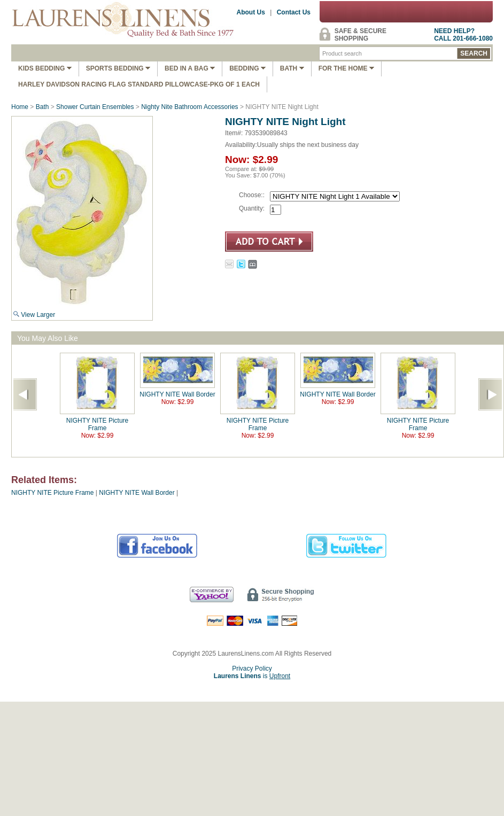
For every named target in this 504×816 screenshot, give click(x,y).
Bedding (247, 68)
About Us (251, 12)
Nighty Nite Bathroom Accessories (191, 107)
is (252, 676)
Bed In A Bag (190, 68)
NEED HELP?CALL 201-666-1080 (463, 35)
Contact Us (294, 12)
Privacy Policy (252, 669)
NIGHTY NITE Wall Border (177, 394)
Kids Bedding (45, 68)
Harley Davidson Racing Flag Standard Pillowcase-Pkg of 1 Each (139, 84)
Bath (292, 68)
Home (20, 107)
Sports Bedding (118, 68)
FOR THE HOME (346, 68)
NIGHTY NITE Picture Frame (97, 424)
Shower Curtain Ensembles (95, 107)
